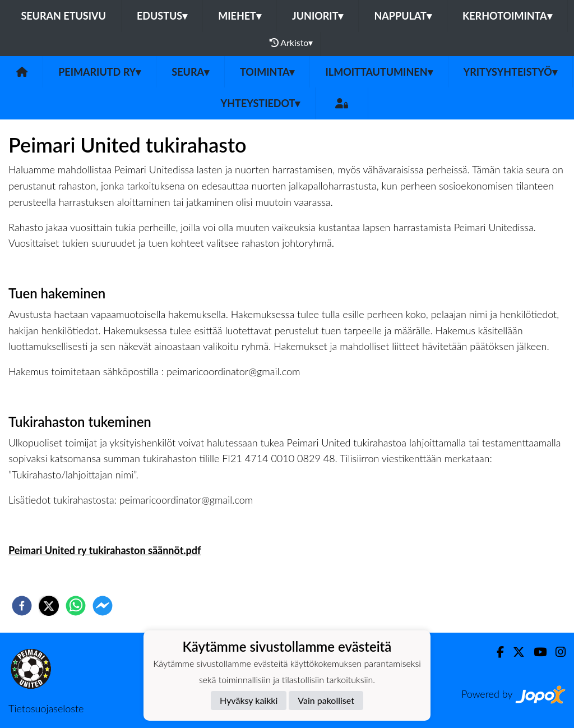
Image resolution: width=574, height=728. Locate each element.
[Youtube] (536, 652)
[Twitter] (514, 652)
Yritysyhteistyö (510, 72)
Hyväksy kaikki (249, 700)
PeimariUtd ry (99, 72)
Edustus (162, 16)
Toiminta (267, 72)
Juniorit (318, 16)
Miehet (240, 16)
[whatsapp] (76, 606)
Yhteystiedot (261, 103)
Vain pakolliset (326, 700)
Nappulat (402, 16)
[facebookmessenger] (103, 606)
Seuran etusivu (63, 16)
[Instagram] (556, 652)
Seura (190, 72)
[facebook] (22, 606)
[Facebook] (496, 652)
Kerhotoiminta (507, 16)
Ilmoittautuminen (379, 72)
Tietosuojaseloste (46, 708)
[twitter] (49, 606)
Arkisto (291, 43)
